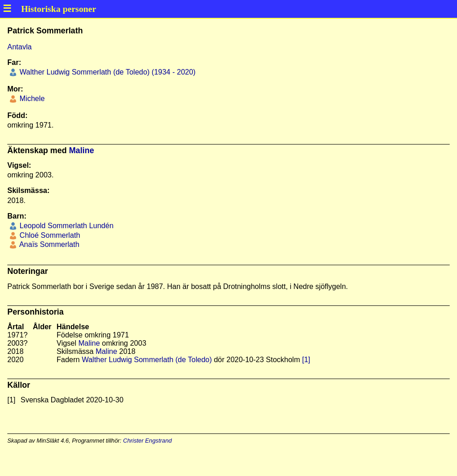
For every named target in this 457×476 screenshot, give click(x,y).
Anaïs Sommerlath (48, 244)
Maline (82, 150)
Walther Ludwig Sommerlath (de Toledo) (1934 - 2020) (106, 72)
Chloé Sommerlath (49, 235)
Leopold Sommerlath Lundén (65, 226)
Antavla (19, 47)
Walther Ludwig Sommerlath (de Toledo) (147, 360)
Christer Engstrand (147, 441)
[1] (306, 360)
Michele (31, 99)
